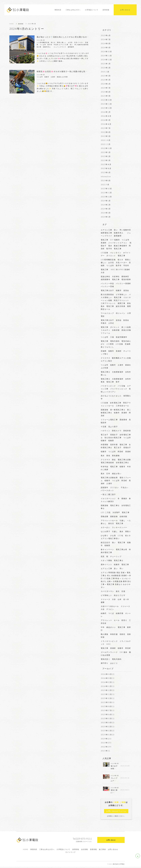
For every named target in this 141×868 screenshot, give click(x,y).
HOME (12, 24)
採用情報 (76, 850)
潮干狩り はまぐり (109, 663)
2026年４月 (106, 124)
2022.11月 (106, 144)
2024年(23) (106, 739)
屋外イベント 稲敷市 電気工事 (115, 564)
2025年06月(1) (108, 714)
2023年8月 (106, 180)
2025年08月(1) (108, 706)
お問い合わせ (113, 850)
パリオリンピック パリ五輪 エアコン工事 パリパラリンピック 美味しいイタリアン (116, 389)
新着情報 (22, 24)
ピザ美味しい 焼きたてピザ (114, 595)
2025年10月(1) (108, 698)
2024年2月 (106, 205)
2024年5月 (106, 217)
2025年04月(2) (108, 722)
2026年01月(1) (108, 686)
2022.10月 (106, 140)
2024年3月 (106, 209)
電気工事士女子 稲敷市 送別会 (116, 290)
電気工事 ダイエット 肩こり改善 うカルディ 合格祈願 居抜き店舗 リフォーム (117, 330)
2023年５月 (106, 168)
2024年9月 (106, 47)
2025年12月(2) (108, 690)
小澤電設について (63, 850)
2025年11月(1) (108, 694)
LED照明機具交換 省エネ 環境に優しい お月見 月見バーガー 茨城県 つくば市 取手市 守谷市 (116, 263)
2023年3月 (106, 160)
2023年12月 (106, 197)
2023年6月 (106, 172)
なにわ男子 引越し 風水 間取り (116, 531)
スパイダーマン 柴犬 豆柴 (114, 591)
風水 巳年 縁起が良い (112, 473)
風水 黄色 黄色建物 (110, 456)
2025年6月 (106, 35)
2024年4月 (106, 213)
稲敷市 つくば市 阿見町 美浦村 (116, 451)
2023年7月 (106, 128)
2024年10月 (106, 52)
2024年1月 (106, 201)
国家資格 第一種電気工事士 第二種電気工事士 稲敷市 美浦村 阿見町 (116, 413)
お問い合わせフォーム (116, 812)
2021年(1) (106, 751)
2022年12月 (106, 148)
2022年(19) (106, 747)
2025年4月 (106, 76)
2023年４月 (106, 164)
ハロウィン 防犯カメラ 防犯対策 (116, 431)
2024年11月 (106, 56)
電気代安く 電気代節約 (112, 659)
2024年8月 (106, 43)
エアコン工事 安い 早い (112, 568)
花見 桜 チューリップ (112, 556)
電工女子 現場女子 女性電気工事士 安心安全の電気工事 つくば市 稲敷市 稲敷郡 (117, 438)
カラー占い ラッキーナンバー (114, 527)
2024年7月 (106, 39)
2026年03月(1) (108, 678)
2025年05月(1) (108, 718)
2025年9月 (106, 96)
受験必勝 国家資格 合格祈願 (114, 516)
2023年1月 (106, 152)
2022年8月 (106, 132)
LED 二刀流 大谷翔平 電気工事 (116, 512)
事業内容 (34, 850)
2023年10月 (106, 189)
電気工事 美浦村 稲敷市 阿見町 (117, 648)
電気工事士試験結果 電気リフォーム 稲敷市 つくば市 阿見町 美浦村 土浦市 (116, 480)
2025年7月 (106, 88)
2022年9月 (106, 136)
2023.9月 (105, 185)
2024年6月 (106, 84)
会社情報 (85, 850)
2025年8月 (106, 92)
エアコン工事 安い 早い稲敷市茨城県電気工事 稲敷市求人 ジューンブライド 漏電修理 (116, 233)
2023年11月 (106, 193)
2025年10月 (106, 100)
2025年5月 (106, 80)
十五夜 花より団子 (109, 427)
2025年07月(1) (108, 710)
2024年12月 (106, 60)
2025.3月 (105, 72)
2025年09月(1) (108, 702)
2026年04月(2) (108, 674)
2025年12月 (106, 108)
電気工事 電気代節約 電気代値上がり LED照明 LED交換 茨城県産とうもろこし (116, 344)
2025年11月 (106, 104)
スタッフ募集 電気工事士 (112, 560)
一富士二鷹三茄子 (108, 494)
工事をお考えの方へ (47, 850)
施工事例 (102, 850)
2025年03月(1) (108, 727)
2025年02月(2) (108, 731)
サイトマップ (70, 853)
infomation (106, 176)
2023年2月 (106, 156)
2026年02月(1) (108, 682)
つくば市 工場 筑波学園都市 (114, 337)
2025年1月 (106, 64)
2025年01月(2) (108, 735)
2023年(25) (106, 743)
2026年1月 (106, 112)
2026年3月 (106, 120)
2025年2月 (106, 68)
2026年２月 (106, 116)
